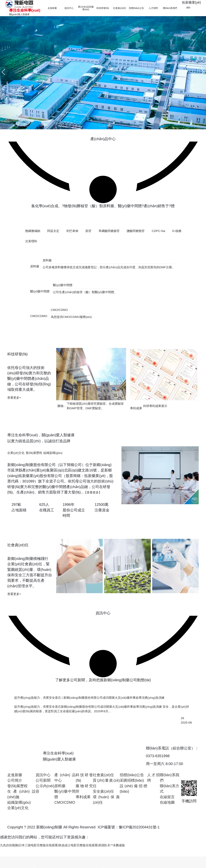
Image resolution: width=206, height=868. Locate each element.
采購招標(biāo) (132, 801)
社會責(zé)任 (103, 795)
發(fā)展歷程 (17, 806)
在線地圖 (167, 823)
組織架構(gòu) (19, 823)
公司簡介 (15, 801)
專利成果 (83, 817)
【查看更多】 (95, 508)
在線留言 (167, 817)
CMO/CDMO (65, 823)
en (186, 8)
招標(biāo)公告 (132, 795)
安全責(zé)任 (103, 812)
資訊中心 (43, 795)
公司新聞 (43, 801)
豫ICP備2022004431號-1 (139, 847)
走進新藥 (15, 795)
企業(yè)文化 (18, 828)
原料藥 (60, 806)
